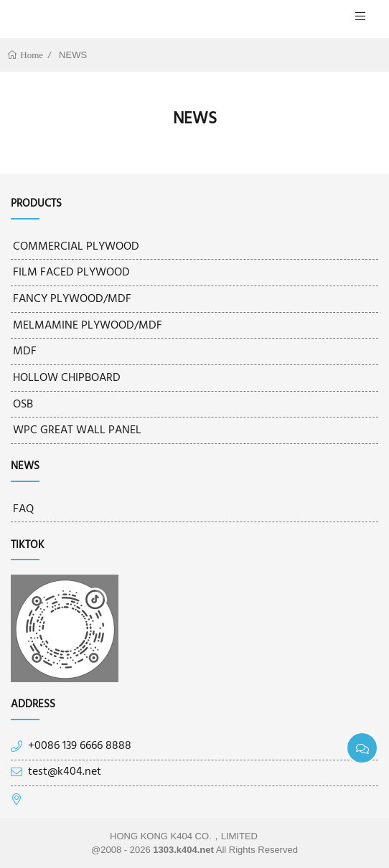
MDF (25, 352)
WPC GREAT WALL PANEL (77, 430)
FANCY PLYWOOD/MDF (72, 299)
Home (31, 55)
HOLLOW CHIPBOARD (67, 378)
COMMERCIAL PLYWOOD (76, 247)
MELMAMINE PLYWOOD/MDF (88, 326)
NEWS (73, 55)
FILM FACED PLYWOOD (71, 273)
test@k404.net (65, 773)
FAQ (23, 509)
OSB (23, 405)
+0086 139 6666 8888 (80, 747)
